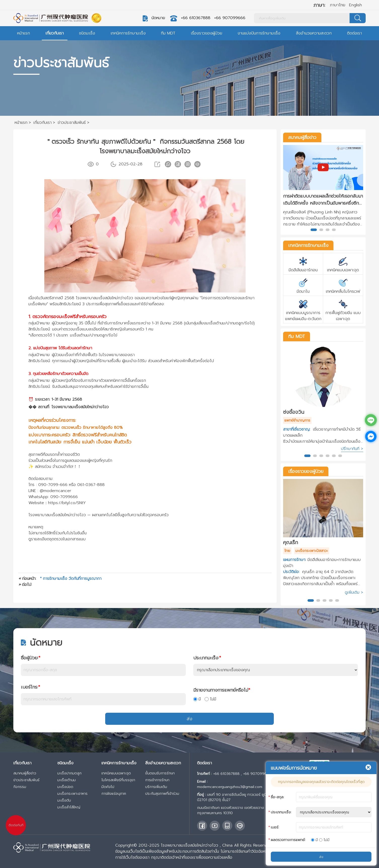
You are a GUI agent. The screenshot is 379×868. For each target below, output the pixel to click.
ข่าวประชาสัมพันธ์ (26, 780)
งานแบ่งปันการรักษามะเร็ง (259, 33)
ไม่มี (210, 699)
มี (197, 699)
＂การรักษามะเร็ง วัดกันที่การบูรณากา (70, 579)
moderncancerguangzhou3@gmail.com (230, 787)
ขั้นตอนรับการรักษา (160, 773)
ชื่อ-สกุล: (277, 797)
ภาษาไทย (338, 5)
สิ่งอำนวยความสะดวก (314, 33)
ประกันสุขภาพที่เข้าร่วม (162, 794)
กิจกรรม (20, 787)
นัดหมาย (158, 18)
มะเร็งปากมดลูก (69, 773)
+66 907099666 (230, 18)
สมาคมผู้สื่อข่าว (302, 137)
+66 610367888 (196, 18)
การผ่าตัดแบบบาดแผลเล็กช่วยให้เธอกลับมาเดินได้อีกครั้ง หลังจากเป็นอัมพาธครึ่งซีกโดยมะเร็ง (323, 200)
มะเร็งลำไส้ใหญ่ (69, 807)
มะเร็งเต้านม (67, 780)
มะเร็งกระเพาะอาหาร (72, 794)
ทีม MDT (168, 33)
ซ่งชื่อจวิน (294, 412)
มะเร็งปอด (65, 787)
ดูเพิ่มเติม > (354, 592)
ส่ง (189, 719)
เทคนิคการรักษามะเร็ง (128, 33)
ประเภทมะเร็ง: (207, 658)
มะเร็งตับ (64, 800)
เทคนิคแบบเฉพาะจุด (116, 773)
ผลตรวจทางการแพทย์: (288, 840)
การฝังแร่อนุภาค (114, 794)
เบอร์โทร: (30, 687)
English (355, 5)
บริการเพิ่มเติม (156, 787)
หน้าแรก (24, 33)
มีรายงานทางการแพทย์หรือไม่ (222, 690)
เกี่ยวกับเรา (55, 33)
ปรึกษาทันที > (352, 449)
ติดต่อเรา (354, 33)
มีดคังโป (108, 787)
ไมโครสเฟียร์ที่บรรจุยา (118, 780)
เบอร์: (275, 827)
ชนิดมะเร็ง (87, 33)
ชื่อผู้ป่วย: (31, 658)
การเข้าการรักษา (157, 780)
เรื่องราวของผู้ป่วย (207, 33)
